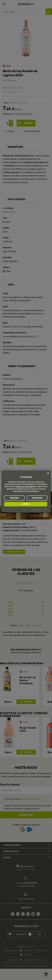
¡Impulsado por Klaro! (40, 510)
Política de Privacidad (25, 487)
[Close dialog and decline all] (48, 473)
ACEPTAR (26, 504)
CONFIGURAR (37, 498)
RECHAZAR (14, 498)
